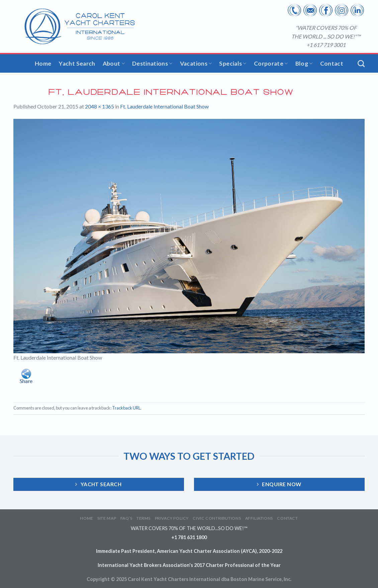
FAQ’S (126, 518)
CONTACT (287, 518)
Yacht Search (77, 63)
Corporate (271, 63)
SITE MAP (107, 518)
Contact (332, 63)
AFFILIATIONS (259, 518)
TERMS (144, 518)
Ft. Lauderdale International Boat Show (164, 106)
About (114, 63)
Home (43, 63)
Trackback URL (126, 408)
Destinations (152, 63)
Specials (233, 63)
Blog (304, 63)
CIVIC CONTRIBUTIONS (217, 518)
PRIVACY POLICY (172, 518)
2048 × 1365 (100, 106)
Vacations (196, 63)
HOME (86, 518)
